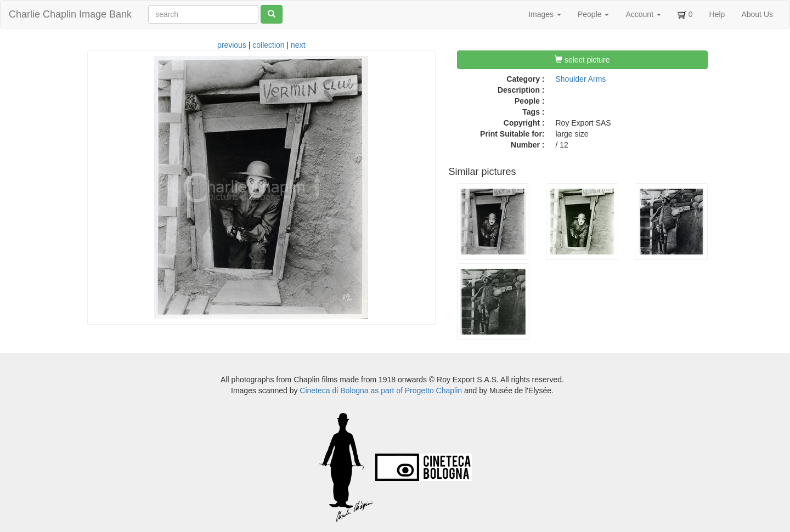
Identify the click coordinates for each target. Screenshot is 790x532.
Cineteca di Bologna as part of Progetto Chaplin (381, 390)
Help (717, 14)
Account (643, 14)
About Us (757, 14)
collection (268, 45)
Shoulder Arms (581, 79)
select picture (582, 60)
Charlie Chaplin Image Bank (70, 14)
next (298, 45)
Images (545, 14)
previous (232, 45)
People (593, 14)
